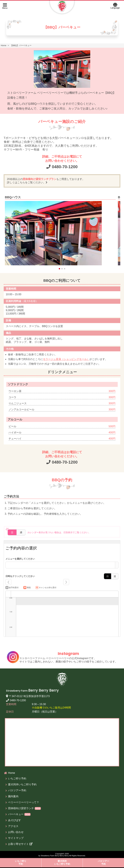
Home (12, 773)
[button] (59, 269)
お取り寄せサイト (20, 844)
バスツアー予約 (103, 863)
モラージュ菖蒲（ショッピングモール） (66, 359)
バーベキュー (19, 814)
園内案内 (13, 796)
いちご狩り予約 (21, 863)
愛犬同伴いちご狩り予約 (62, 863)
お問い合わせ (16, 832)
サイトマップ (16, 838)
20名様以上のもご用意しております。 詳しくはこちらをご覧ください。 (46, 181)
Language (115, 6)
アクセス (13, 826)
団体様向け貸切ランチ (24, 808)
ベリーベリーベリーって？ (24, 802)
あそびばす (15, 820)
